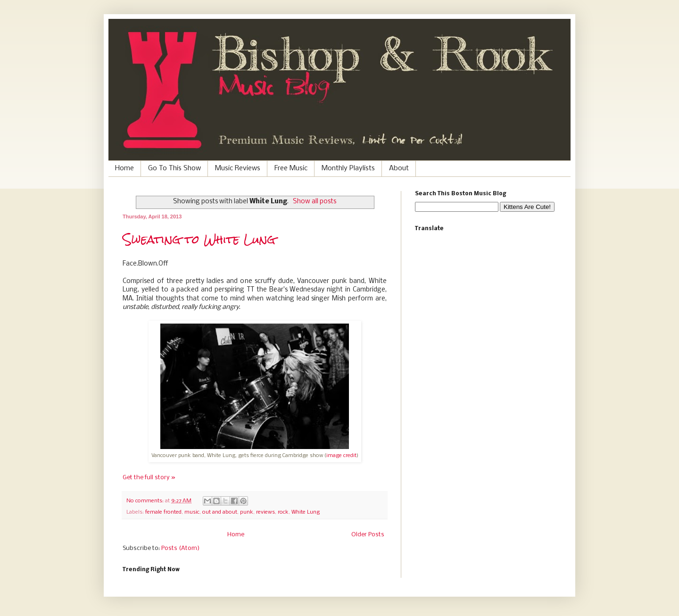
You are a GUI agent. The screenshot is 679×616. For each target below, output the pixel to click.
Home (124, 168)
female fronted (163, 512)
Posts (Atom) (180, 548)
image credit (341, 456)
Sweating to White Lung (199, 240)
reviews (265, 512)
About (399, 168)
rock (283, 512)
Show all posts (315, 202)
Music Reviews (238, 168)
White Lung (306, 512)
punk (247, 512)
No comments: (146, 501)
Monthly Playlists (348, 168)
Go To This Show (174, 168)
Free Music (291, 168)
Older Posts (368, 535)
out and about (220, 512)
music (192, 512)
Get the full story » (149, 478)
